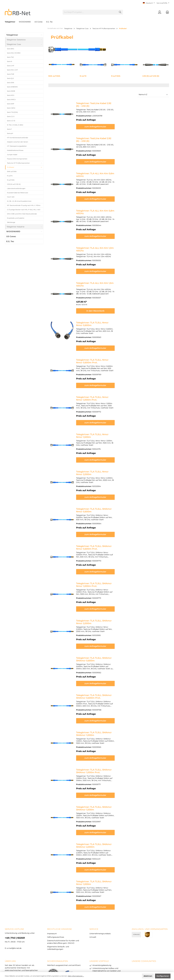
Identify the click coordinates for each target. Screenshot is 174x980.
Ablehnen (148, 976)
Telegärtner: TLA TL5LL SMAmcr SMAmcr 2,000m (103, 804)
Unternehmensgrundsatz (100, 889)
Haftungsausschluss (56, 892)
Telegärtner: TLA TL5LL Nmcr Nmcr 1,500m (100, 418)
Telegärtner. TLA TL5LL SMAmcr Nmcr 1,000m (102, 839)
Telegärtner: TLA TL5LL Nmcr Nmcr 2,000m (100, 453)
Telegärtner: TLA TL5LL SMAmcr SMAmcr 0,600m (103, 628)
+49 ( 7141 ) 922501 (15, 893)
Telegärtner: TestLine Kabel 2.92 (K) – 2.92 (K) (101, 103)
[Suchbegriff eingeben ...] (90, 12)
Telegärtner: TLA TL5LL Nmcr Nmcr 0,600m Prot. (103, 347)
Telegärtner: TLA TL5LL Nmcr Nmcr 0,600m (100, 312)
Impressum (52, 889)
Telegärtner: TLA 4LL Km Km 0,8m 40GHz (99, 206)
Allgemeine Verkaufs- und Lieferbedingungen (128, 960)
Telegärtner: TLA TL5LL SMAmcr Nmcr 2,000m (102, 593)
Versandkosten (81, 964)
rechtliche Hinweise (59, 884)
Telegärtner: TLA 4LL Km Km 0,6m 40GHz (99, 171)
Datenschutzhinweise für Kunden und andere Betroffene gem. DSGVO (82, 960)
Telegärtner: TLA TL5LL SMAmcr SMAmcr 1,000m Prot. (106, 733)
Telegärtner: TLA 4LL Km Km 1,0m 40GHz (99, 241)
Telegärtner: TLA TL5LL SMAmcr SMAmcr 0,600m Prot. (106, 663)
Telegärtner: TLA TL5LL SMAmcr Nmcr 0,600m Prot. (105, 523)
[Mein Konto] (160, 12)
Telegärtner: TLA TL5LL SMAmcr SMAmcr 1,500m (103, 768)
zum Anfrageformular (122, 124)
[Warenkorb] (167, 12)
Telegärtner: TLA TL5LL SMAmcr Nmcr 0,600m (102, 488)
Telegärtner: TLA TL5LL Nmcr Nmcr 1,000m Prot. (103, 383)
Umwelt (93, 892)
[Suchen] (120, 12)
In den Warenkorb (122, 301)
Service (94, 884)
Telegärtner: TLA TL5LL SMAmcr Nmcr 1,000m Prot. (105, 558)
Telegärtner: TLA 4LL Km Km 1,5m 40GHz (99, 275)
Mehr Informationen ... (76, 976)
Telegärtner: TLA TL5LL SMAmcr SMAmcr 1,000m (103, 698)
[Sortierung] (153, 95)
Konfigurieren (163, 976)
